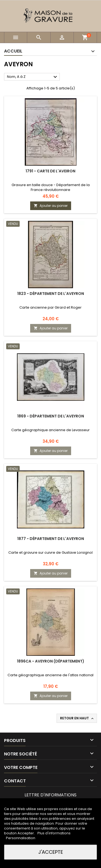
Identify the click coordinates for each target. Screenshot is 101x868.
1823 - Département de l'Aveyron (51, 294)
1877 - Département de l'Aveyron (51, 539)
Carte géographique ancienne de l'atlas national (50, 675)
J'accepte (51, 852)
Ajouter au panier (51, 206)
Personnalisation (21, 838)
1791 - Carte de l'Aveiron (50, 171)
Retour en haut (77, 718)
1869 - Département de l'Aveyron (51, 416)
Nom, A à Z (33, 77)
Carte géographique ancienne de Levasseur (50, 430)
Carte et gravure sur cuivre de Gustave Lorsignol (50, 552)
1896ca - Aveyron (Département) (51, 661)
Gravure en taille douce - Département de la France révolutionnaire (51, 187)
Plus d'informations (54, 833)
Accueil (13, 51)
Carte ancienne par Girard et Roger (50, 307)
